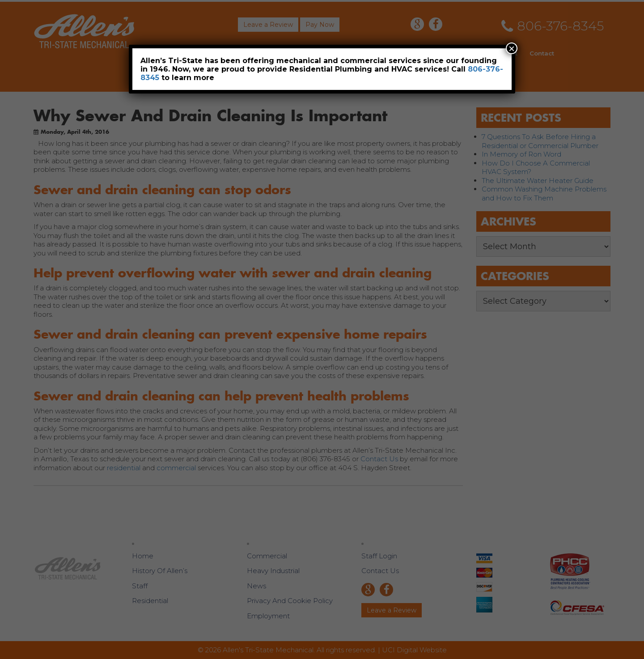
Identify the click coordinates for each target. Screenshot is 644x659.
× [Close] (512, 48)
